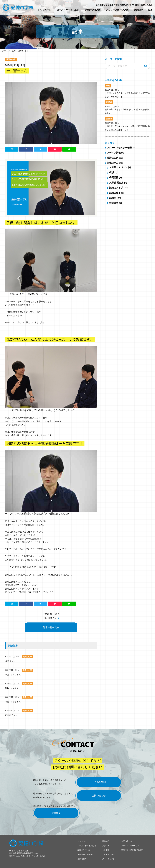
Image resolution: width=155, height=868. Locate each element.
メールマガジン (109, 855)
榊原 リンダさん (13, 702)
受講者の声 (82, 855)
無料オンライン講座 (130, 5)
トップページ (45, 10)
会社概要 (100, 5)
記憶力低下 (115, 193)
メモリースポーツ (118, 167)
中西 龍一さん (52, 614)
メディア (106, 842)
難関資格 (114, 203)
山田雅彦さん (50, 618)
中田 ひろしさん (13, 675)
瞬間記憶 (114, 177)
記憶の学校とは (93, 10)
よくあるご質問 (113, 5)
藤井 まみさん (12, 688)
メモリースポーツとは (117, 10)
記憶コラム (113, 163)
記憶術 (113, 198)
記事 (150, 10)
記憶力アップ (116, 188)
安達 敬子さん (11, 715)
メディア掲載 (114, 153)
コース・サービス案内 (68, 10)
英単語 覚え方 (116, 183)
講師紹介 (138, 10)
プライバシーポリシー (130, 842)
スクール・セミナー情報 (120, 148)
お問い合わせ (147, 5)
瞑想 (112, 172)
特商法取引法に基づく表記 (132, 846)
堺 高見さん (10, 661)
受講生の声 (113, 158)
